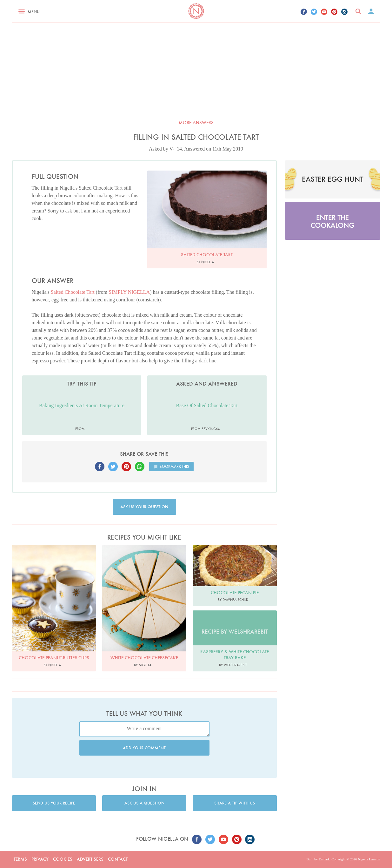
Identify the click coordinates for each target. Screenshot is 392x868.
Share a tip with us (235, 803)
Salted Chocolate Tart (73, 292)
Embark (324, 859)
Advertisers (90, 859)
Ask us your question (144, 507)
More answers (196, 123)
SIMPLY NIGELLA (129, 292)
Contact (118, 859)
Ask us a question (144, 803)
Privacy (40, 859)
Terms (20, 859)
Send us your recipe (54, 803)
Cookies (63, 859)
